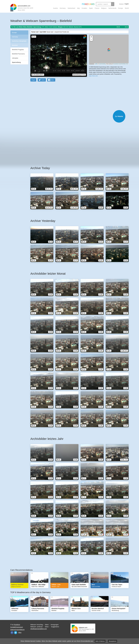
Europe (121, 8)
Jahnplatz (15, 58)
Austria (55, 8)
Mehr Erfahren (100, 641)
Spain (91, 8)
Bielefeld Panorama (18, 54)
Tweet (43, 80)
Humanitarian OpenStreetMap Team (121, 64)
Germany (63, 8)
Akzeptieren (113, 641)
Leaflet (96, 64)
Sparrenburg (16, 62)
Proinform (17, 625)
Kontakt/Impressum (17, 627)
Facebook (12, 632)
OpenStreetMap (102, 64)
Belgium (104, 8)
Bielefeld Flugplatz (18, 50)
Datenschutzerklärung (17, 629)
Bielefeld (15, 45)
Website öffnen (77, 116)
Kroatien (84, 8)
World (127, 8)
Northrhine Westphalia (19, 41)
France (97, 8)
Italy (78, 8)
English (127, 4)
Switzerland (71, 8)
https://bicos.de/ (93, 76)
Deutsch (121, 4)
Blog (20, 632)
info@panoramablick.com (39, 629)
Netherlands (112, 8)
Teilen (52, 80)
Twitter (16, 632)
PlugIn (33, 80)
